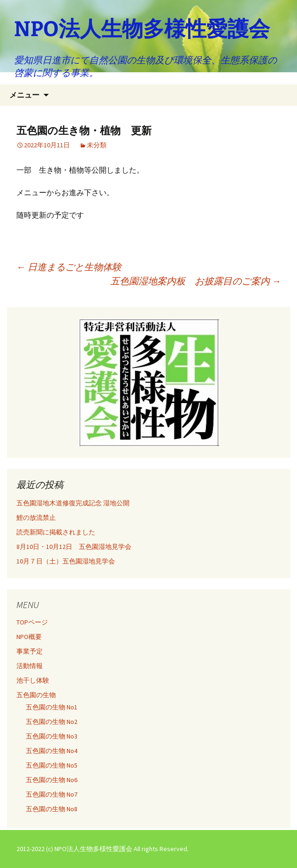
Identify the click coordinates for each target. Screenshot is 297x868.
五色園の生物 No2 (52, 722)
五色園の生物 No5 (52, 765)
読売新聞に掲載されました (56, 532)
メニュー (24, 95)
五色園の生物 (36, 695)
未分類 (97, 145)
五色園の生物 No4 (52, 751)
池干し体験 (33, 680)
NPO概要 (29, 637)
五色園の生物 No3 (52, 736)
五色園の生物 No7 (52, 794)
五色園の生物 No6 (52, 780)
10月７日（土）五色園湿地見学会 (66, 561)
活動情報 (30, 666)
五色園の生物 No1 (52, 707)
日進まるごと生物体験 (69, 267)
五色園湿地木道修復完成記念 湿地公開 (73, 503)
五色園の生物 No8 (52, 809)
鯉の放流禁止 (36, 518)
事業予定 (30, 651)
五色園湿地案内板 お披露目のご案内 (196, 281)
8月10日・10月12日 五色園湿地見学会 (74, 547)
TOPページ (32, 622)
